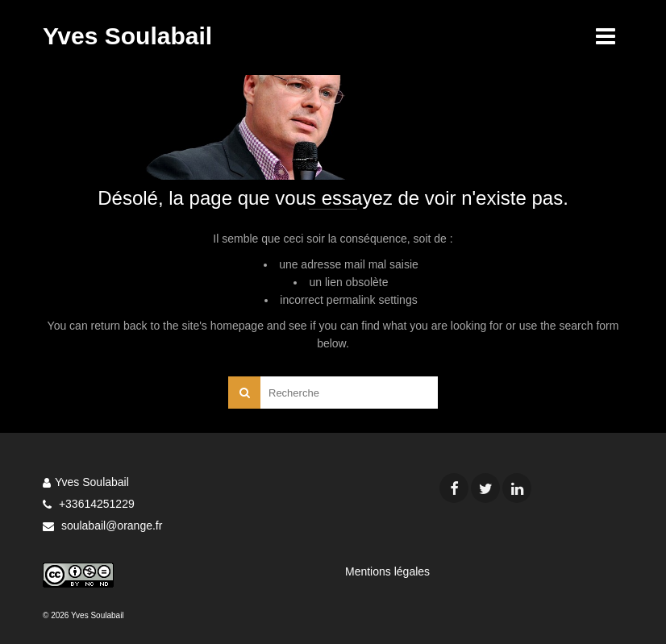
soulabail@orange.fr (102, 526)
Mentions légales (387, 571)
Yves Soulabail (127, 36)
